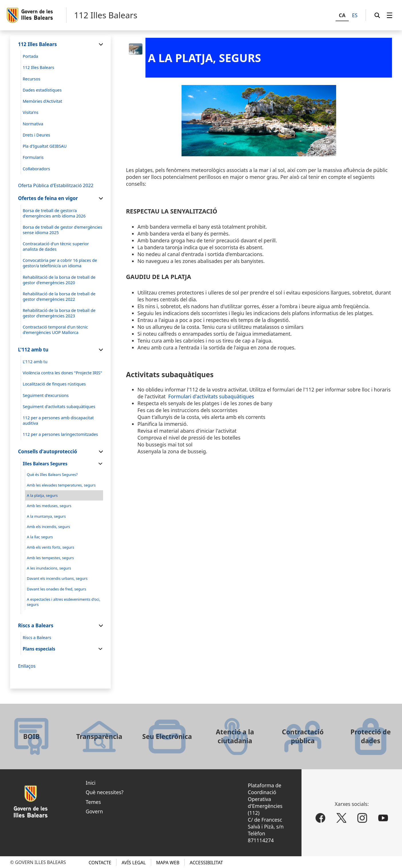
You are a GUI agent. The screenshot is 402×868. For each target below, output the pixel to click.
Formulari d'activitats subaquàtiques (211, 396)
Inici (90, 783)
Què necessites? (105, 792)
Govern (94, 811)
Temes (93, 802)
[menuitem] (390, 15)
